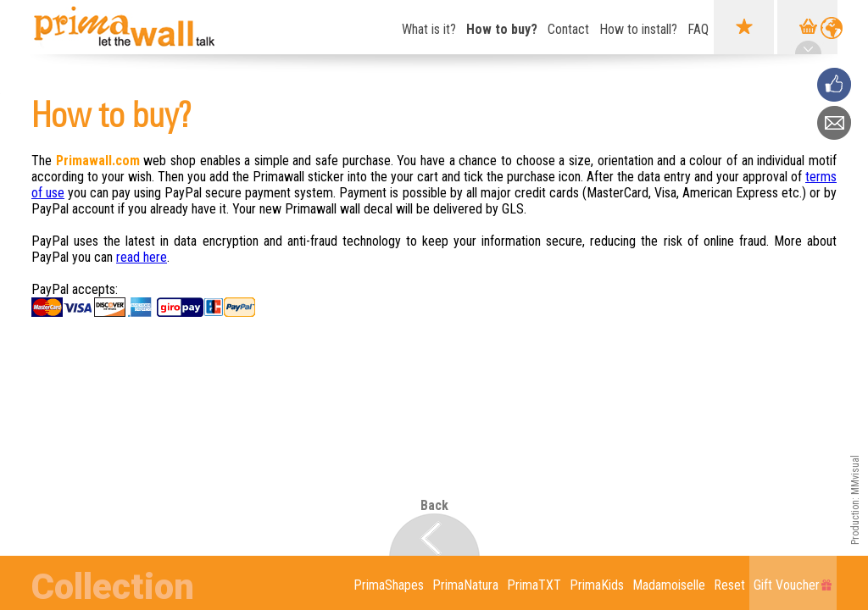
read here (142, 257)
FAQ (698, 29)
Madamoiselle (669, 585)
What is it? (429, 29)
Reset (729, 585)
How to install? (638, 29)
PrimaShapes (389, 585)
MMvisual (855, 475)
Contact (568, 29)
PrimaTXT (534, 585)
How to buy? (502, 29)
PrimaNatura (465, 585)
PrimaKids (597, 585)
